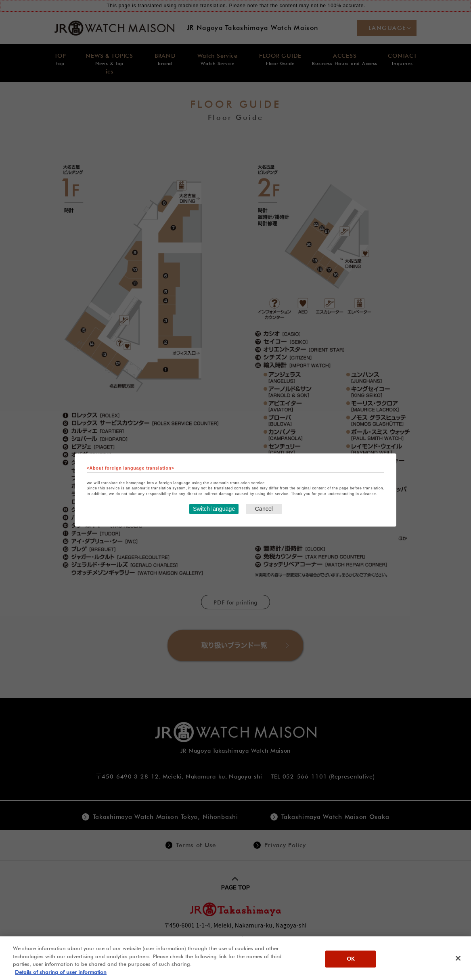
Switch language (214, 509)
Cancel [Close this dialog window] (264, 509)
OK (351, 963)
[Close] (458, 962)
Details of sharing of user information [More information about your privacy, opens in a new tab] (61, 976)
